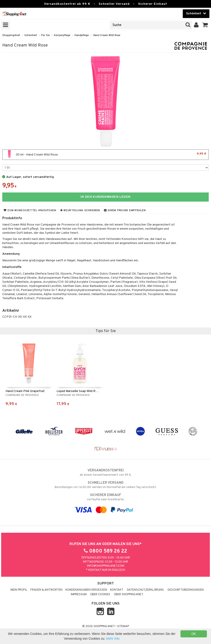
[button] (205, 25)
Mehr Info (113, 639)
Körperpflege (62, 35)
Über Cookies (100, 595)
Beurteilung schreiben (80, 210)
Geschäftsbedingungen (186, 590)
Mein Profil (19, 590)
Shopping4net (11, 35)
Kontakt (117, 590)
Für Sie (45, 35)
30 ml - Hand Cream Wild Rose (105, 155)
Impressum (79, 595)
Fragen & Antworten (46, 590)
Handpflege (82, 35)
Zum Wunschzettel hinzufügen (30, 210)
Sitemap (123, 626)
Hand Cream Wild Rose (107, 35)
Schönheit (31, 35)
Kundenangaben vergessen (86, 590)
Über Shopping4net (129, 595)
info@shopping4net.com (106, 566)
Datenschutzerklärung (145, 590)
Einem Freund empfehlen (125, 210)
